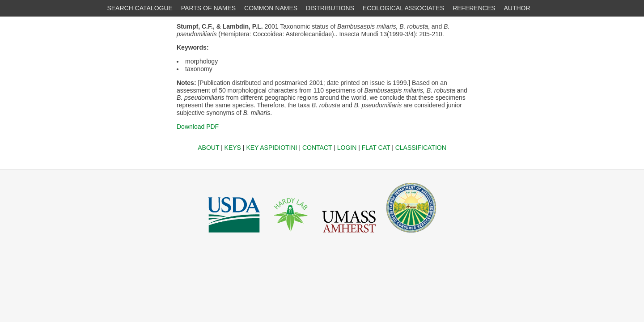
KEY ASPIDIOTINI (271, 148)
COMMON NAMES (271, 8)
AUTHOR (517, 8)
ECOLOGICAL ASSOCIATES (403, 8)
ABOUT (208, 148)
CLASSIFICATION (421, 148)
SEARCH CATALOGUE (140, 8)
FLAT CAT (376, 148)
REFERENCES (474, 8)
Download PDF (198, 127)
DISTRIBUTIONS (330, 8)
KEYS (233, 148)
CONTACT (317, 148)
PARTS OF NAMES (208, 8)
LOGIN (347, 148)
